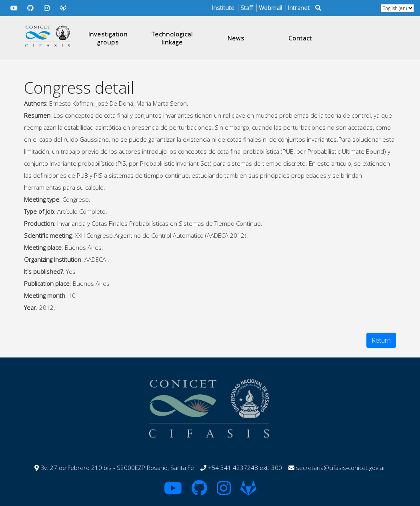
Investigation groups (108, 38)
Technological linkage (172, 38)
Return (381, 340)
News (236, 38)
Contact (300, 38)
